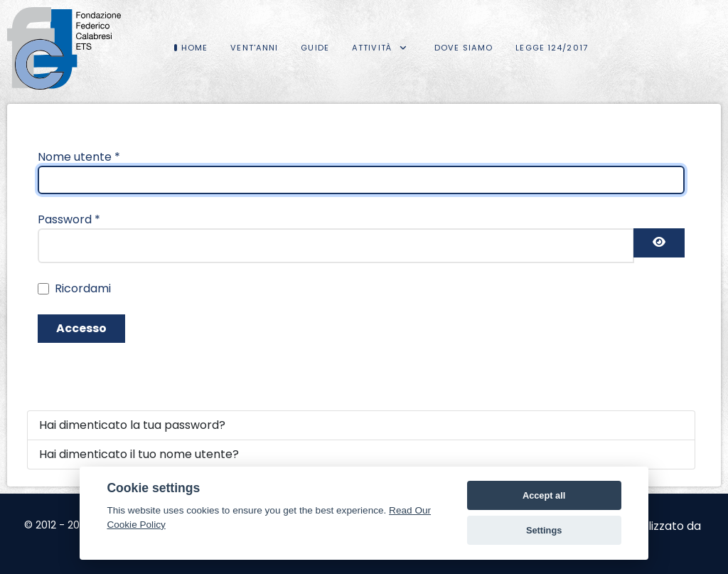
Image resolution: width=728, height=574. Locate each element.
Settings (544, 530)
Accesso (81, 328)
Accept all (544, 495)
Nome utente (79, 157)
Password (69, 219)
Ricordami (83, 288)
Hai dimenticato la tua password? (132, 425)
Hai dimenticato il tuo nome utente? (139, 454)
